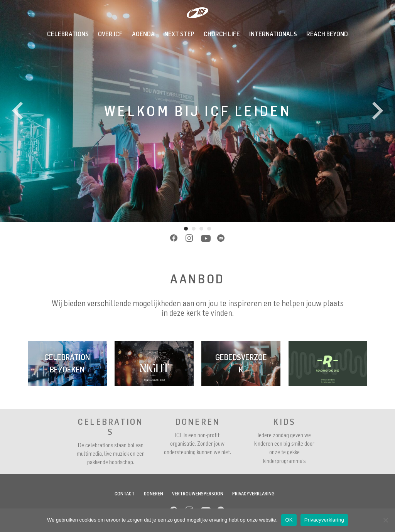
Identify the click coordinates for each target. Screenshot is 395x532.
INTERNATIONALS (273, 34)
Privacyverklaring (253, 494)
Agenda (143, 34)
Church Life (222, 34)
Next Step (179, 34)
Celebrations (68, 34)
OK (289, 520)
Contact (125, 494)
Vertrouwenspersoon (198, 494)
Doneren (154, 494)
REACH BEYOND (327, 34)
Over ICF (110, 34)
